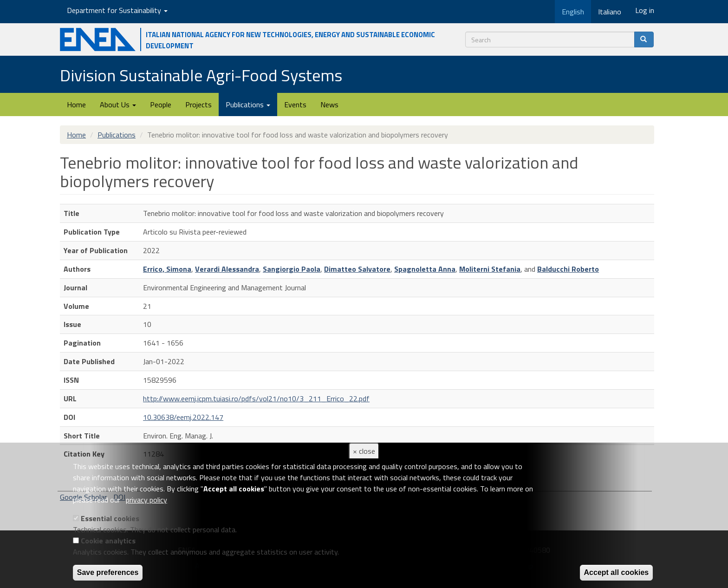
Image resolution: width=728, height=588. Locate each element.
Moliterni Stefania (490, 269)
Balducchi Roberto (568, 269)
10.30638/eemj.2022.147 (183, 417)
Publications (248, 105)
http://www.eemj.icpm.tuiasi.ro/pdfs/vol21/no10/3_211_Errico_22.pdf (256, 399)
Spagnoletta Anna (425, 269)
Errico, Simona (167, 269)
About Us (118, 105)
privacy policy (146, 500)
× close (364, 451)
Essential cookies (110, 518)
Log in (645, 10)
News (329, 105)
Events (295, 105)
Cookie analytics (108, 541)
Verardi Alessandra (227, 269)
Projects (198, 105)
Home (76, 105)
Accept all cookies (617, 572)
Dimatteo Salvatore (357, 269)
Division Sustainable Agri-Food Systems (201, 75)
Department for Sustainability (117, 10)
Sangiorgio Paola (292, 269)
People (161, 105)
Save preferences (108, 572)
